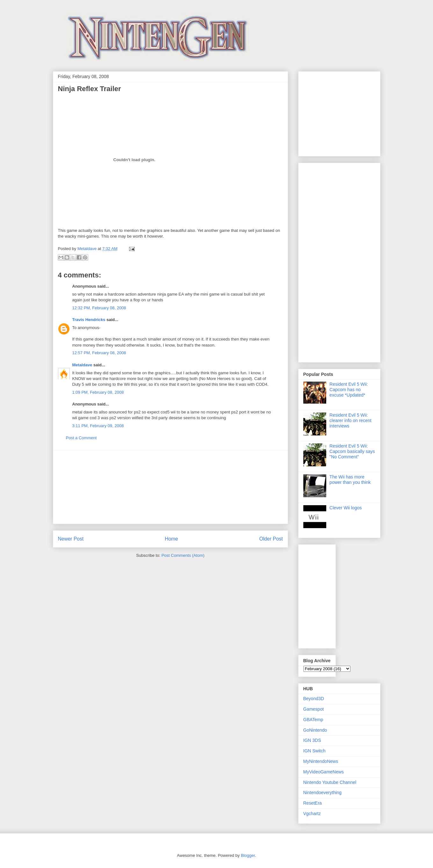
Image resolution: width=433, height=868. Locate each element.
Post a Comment (81, 438)
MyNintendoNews (321, 761)
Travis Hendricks (89, 320)
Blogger (248, 855)
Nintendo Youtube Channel (330, 782)
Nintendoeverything (323, 793)
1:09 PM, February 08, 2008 (98, 392)
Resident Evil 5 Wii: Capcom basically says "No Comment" (352, 451)
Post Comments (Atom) (183, 555)
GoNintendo (315, 730)
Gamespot (314, 709)
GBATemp (313, 720)
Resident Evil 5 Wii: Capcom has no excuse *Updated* (349, 390)
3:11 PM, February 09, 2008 (98, 426)
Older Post (271, 539)
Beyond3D (314, 699)
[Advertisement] (170, 487)
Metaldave (82, 365)
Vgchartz (312, 814)
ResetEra (313, 803)
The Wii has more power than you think (350, 480)
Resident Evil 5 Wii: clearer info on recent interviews (350, 420)
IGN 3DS (312, 740)
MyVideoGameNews (324, 772)
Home (171, 539)
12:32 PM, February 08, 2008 (99, 308)
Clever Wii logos (346, 508)
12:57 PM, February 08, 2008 (99, 353)
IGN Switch (314, 751)
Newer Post (71, 539)
